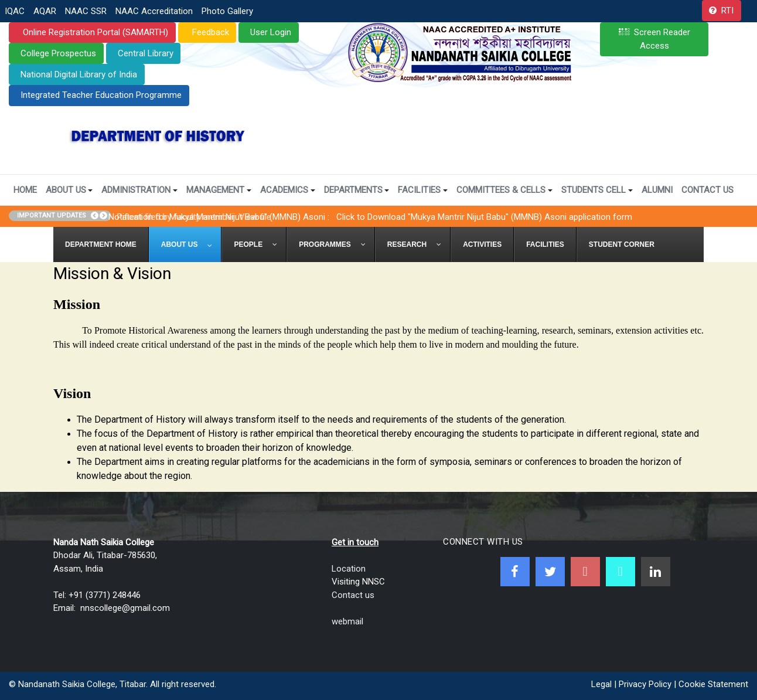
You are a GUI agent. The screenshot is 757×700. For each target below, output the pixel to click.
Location (349, 569)
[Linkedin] (656, 572)
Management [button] (219, 190)
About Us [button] (69, 190)
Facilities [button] (423, 190)
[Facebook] (515, 572)
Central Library (146, 53)
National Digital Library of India (79, 74)
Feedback (209, 32)
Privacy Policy (645, 684)
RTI (727, 11)
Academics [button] (288, 190)
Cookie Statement (713, 684)
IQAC (15, 11)
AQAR (45, 11)
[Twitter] (550, 572)
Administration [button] (139, 190)
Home (25, 190)
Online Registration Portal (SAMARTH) (94, 32)
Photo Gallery (227, 11)
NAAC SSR (86, 11)
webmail (347, 621)
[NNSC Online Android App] (620, 572)
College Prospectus (58, 53)
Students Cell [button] (597, 190)
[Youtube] (585, 572)
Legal (601, 684)
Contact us (353, 595)
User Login (271, 32)
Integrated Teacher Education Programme (101, 95)
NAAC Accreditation (154, 11)
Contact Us (707, 190)
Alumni (657, 190)
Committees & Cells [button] (504, 190)
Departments (357, 190)
